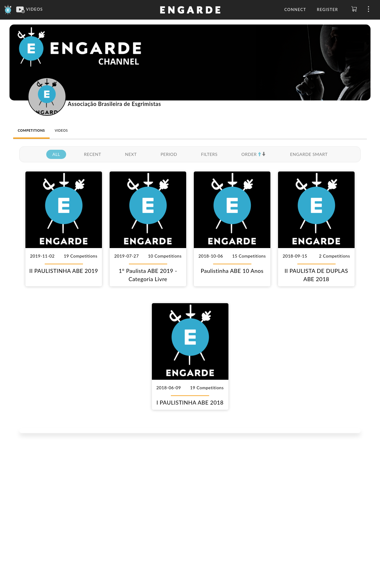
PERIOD (169, 154)
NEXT (131, 154)
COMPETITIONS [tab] (31, 130)
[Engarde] (8, 9)
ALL (56, 154)
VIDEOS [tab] (61, 130)
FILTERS (209, 154)
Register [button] (327, 9)
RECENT (92, 154)
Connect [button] (295, 9)
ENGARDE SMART (309, 154)
